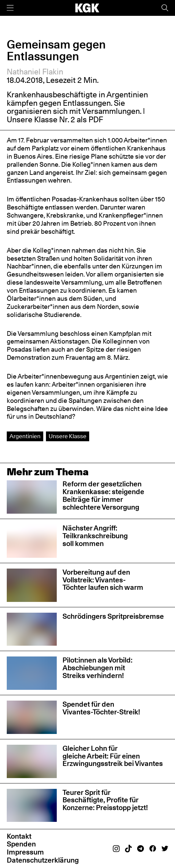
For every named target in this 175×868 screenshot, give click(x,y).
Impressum (25, 852)
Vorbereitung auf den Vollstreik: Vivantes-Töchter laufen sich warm (103, 580)
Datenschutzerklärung (43, 860)
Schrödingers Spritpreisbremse (113, 616)
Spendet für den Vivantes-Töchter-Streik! (101, 708)
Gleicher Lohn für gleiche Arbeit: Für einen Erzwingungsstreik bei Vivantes (113, 756)
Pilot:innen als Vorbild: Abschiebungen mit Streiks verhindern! (97, 668)
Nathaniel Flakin (35, 72)
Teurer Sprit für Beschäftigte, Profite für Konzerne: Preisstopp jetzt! (105, 800)
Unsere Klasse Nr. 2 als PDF (55, 119)
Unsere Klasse (68, 436)
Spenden (21, 844)
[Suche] (165, 8)
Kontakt (19, 836)
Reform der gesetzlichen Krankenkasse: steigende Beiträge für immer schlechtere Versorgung (103, 495)
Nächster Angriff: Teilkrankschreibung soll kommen (95, 536)
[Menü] (10, 8)
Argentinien (25, 436)
